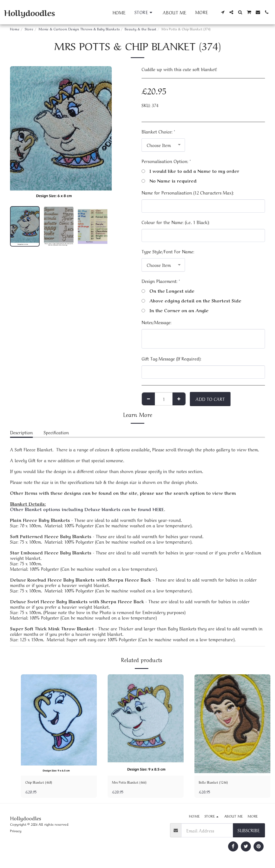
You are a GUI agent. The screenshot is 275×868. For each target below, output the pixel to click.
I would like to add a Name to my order (190, 171)
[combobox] (163, 145)
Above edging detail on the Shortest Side (191, 300)
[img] (59, 725)
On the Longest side (168, 291)
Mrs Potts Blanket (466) (135, 783)
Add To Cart (210, 399)
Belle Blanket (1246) (218, 783)
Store (29, 29)
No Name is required (169, 180)
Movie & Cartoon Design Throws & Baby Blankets (79, 29)
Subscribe (249, 832)
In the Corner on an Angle (175, 310)
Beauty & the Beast (140, 29)
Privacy (16, 832)
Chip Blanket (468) (43, 783)
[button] (223, 12)
